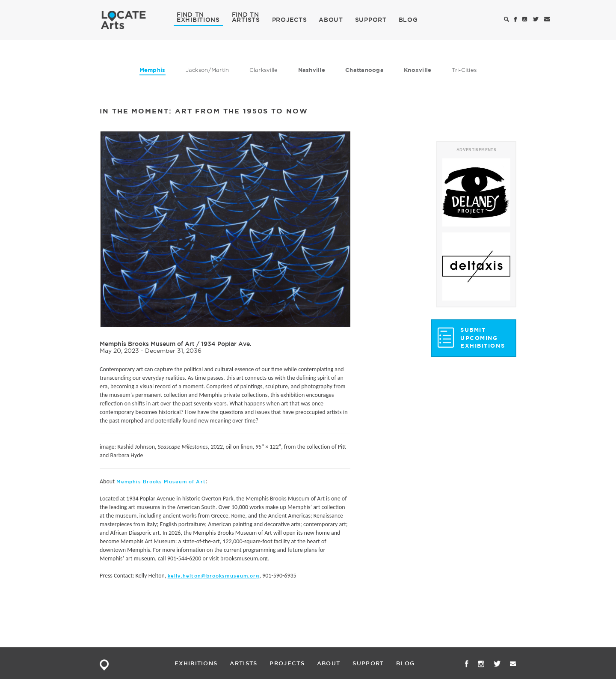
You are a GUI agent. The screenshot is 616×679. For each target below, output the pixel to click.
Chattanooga (364, 70)
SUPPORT (371, 20)
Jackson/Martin (207, 70)
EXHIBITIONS (198, 19)
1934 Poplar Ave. (226, 344)
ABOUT (331, 20)
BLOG (408, 20)
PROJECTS (290, 20)
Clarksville (264, 70)
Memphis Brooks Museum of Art (147, 344)
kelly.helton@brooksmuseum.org (214, 576)
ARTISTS (246, 19)
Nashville (312, 70)
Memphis (153, 70)
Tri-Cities (464, 70)
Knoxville (418, 70)
